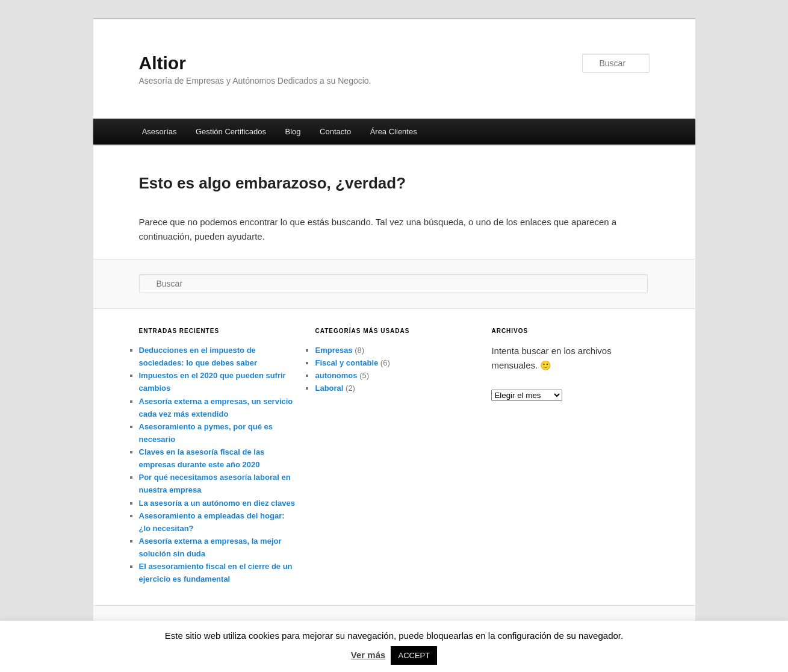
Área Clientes (394, 132)
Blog (293, 132)
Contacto (335, 132)
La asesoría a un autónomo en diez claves (217, 503)
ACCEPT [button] (414, 655)
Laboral (329, 388)
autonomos (336, 375)
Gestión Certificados (231, 132)
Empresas (334, 350)
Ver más (368, 655)
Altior (163, 63)
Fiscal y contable (346, 363)
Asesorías (160, 132)
